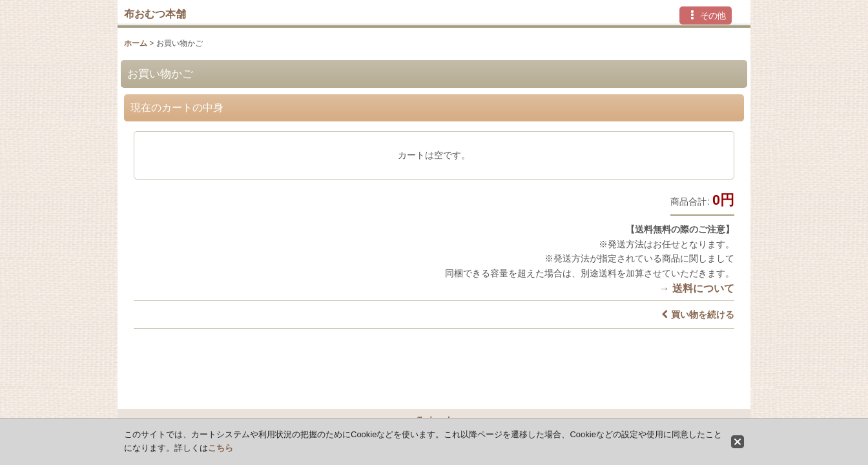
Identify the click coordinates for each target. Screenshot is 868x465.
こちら (221, 448)
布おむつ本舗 (155, 14)
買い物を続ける (698, 315)
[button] (706, 15)
